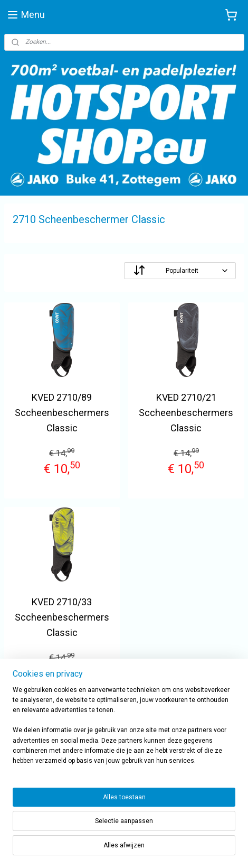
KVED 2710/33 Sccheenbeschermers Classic (62, 617)
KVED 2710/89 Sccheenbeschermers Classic (62, 413)
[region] (124, 730)
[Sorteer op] (180, 271)
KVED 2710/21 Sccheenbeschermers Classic (186, 413)
